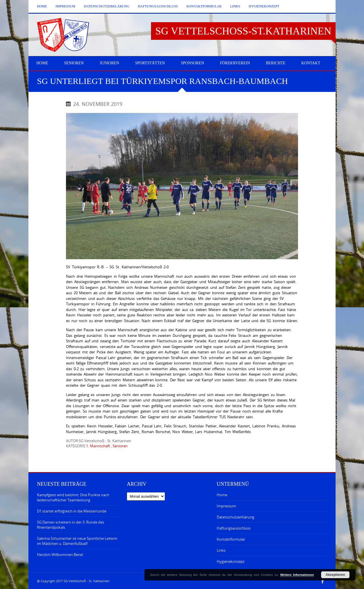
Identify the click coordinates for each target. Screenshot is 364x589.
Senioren (120, 446)
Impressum (65, 6)
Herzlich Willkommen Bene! (60, 555)
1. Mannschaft (98, 446)
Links (235, 6)
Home (42, 6)
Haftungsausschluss (158, 6)
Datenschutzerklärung (107, 6)
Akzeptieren (335, 575)
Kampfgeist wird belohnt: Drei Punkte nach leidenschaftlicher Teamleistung (73, 497)
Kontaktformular (204, 6)
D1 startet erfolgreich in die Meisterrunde (72, 511)
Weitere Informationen (297, 575)
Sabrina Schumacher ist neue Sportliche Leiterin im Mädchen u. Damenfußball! (77, 541)
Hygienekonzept (264, 6)
